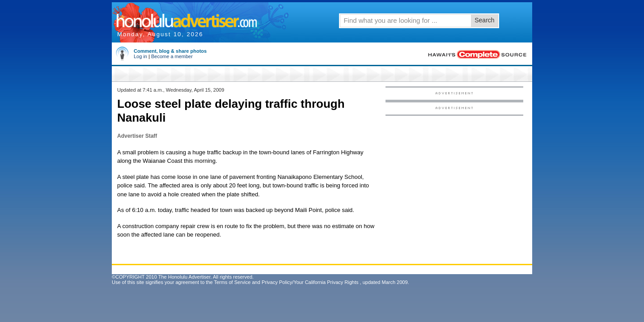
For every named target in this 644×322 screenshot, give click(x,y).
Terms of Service (232, 282)
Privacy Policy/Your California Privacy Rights (310, 282)
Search (484, 20)
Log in (140, 56)
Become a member (172, 56)
